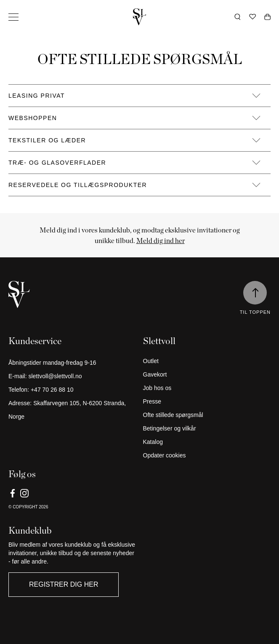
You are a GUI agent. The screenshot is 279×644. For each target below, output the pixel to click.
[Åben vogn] (267, 17)
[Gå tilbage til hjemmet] (140, 17)
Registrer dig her (64, 584)
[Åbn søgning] (238, 17)
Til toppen (255, 312)
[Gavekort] (207, 374)
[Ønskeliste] (252, 17)
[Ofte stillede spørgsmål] (207, 415)
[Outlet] (207, 361)
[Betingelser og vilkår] (207, 428)
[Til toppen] (255, 293)
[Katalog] (207, 442)
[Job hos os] (207, 388)
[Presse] (207, 401)
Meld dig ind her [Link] (161, 240)
